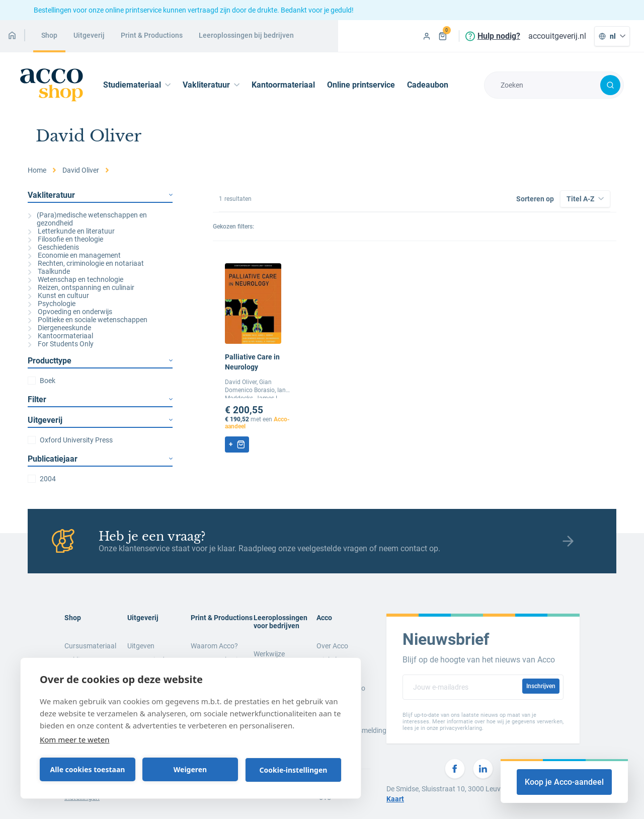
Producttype (100, 361)
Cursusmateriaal (90, 646)
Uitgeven (141, 646)
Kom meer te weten (75, 739)
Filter (100, 399)
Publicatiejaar (100, 459)
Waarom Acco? (214, 646)
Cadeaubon (428, 85)
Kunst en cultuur (58, 295)
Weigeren (190, 769)
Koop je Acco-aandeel (564, 782)
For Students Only (61, 344)
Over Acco (332, 646)
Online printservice (361, 85)
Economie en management (74, 255)
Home (37, 170)
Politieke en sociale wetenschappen (88, 320)
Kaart (395, 799)
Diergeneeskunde (59, 328)
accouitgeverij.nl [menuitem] (557, 36)
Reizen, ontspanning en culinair (81, 287)
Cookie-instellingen (294, 770)
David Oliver (81, 170)
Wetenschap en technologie (75, 279)
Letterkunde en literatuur (71, 231)
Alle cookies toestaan (88, 769)
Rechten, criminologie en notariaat (86, 263)
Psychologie (52, 304)
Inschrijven (541, 686)
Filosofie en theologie (65, 239)
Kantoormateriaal (283, 85)
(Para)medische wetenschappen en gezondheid (87, 219)
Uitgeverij (100, 420)
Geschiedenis (53, 247)
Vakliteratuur (100, 195)
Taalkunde (49, 271)
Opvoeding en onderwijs (70, 312)
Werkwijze (269, 654)
